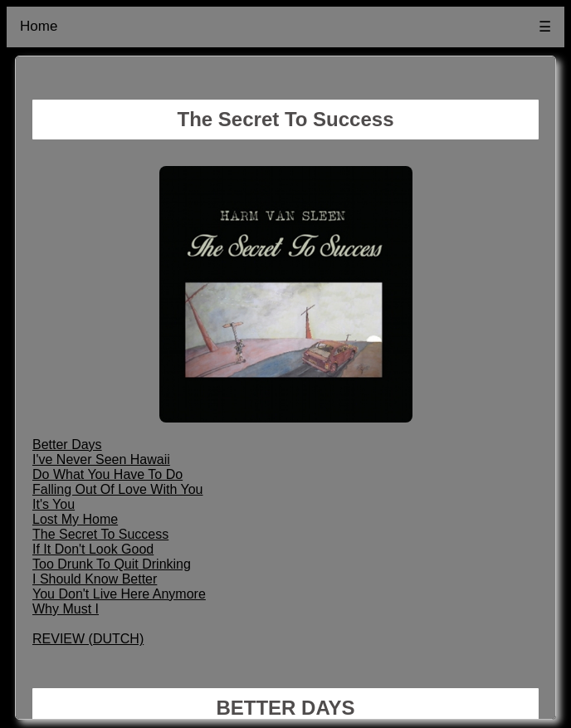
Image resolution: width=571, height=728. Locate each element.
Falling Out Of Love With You (117, 489)
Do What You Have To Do (107, 474)
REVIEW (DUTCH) (88, 639)
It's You (54, 504)
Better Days (67, 445)
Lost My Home (75, 519)
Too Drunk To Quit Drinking (112, 564)
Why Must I (66, 609)
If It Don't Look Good (93, 549)
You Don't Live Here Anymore (119, 594)
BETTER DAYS (285, 708)
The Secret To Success (100, 534)
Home (39, 26)
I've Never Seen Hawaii (101, 459)
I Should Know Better (95, 579)
